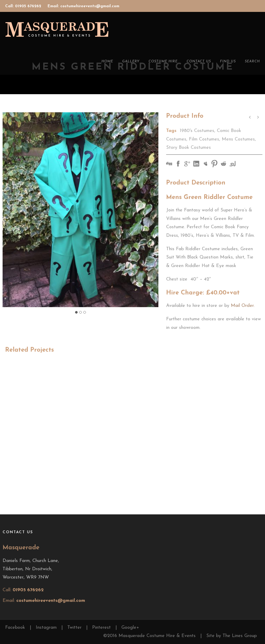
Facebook (15, 628)
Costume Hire (163, 61)
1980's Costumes (197, 131)
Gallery (131, 61)
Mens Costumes (238, 139)
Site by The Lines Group (231, 636)
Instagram (46, 628)
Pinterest (101, 628)
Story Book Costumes (189, 148)
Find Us (228, 61)
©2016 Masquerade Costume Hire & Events (149, 636)
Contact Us (199, 61)
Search (252, 61)
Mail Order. (243, 306)
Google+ (130, 628)
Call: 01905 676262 (24, 6)
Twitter (74, 628)
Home (107, 61)
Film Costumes (204, 139)
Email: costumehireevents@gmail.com (83, 6)
